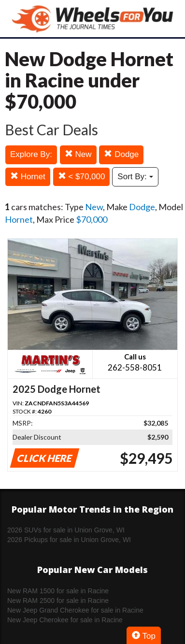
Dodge (121, 154)
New (78, 154)
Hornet (28, 177)
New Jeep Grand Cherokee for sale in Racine (75, 610)
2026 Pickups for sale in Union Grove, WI (69, 540)
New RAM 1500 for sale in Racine (58, 591)
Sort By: (135, 177)
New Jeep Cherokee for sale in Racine (65, 620)
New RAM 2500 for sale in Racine (58, 601)
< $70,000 (82, 177)
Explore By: (31, 154)
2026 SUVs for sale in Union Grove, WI (66, 530)
